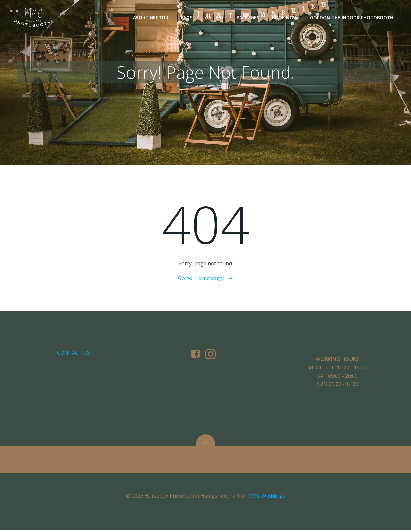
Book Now (285, 18)
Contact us (74, 354)
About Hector (151, 18)
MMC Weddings (266, 498)
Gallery (214, 18)
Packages (248, 18)
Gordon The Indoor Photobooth (352, 18)
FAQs (187, 18)
